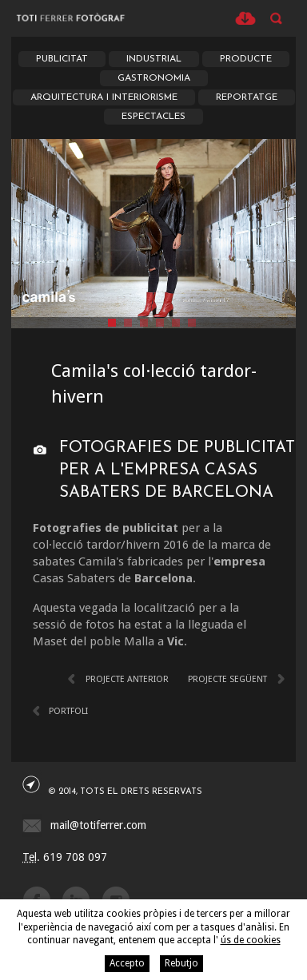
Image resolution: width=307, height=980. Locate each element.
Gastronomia (154, 78)
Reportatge (247, 97)
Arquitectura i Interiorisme (104, 97)
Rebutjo (181, 963)
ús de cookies (251, 940)
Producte (246, 59)
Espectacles (153, 117)
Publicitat (62, 59)
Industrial (154, 59)
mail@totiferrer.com (98, 825)
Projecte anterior (127, 679)
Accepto (127, 963)
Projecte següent (227, 679)
